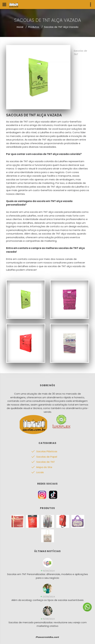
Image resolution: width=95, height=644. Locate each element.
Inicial (20, 27)
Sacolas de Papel (47, 457)
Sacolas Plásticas (47, 451)
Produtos (34, 27)
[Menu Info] (90, 5)
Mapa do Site (44, 467)
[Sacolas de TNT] (26, 299)
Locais (40, 472)
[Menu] (4, 5)
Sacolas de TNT (46, 462)
